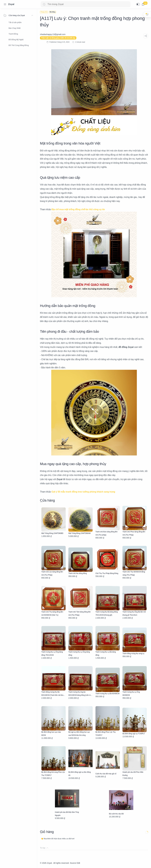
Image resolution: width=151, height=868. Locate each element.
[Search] (86, 4)
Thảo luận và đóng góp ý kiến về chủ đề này (58, 38)
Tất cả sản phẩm (15, 22)
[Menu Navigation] (5, 4)
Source (73, 863)
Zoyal (11, 4)
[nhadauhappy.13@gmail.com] (53, 34)
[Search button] (44, 4)
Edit (78, 863)
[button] (138, 4)
